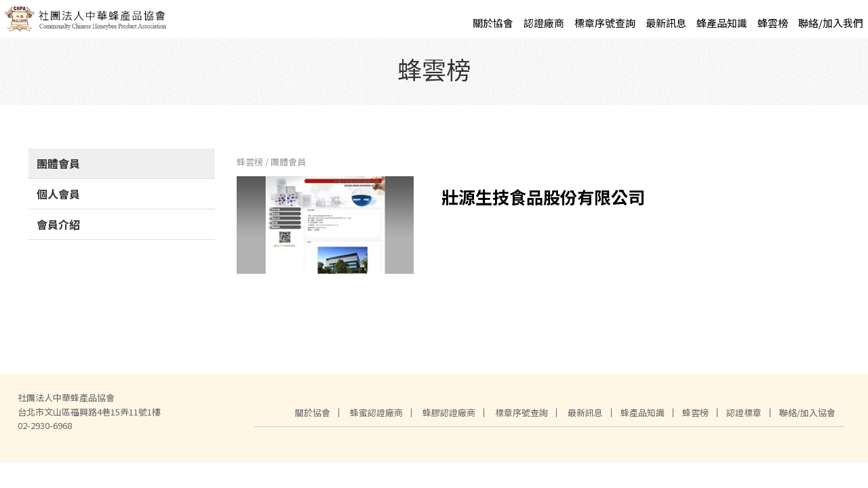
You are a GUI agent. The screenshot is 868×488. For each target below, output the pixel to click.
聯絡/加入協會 (807, 418)
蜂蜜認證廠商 (376, 418)
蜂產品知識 (722, 23)
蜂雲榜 (773, 23)
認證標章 (744, 418)
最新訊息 (666, 23)
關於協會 (493, 23)
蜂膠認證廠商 (449, 418)
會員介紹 (58, 230)
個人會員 (58, 199)
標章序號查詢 (605, 23)
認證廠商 (544, 23)
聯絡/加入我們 (831, 23)
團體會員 (58, 169)
